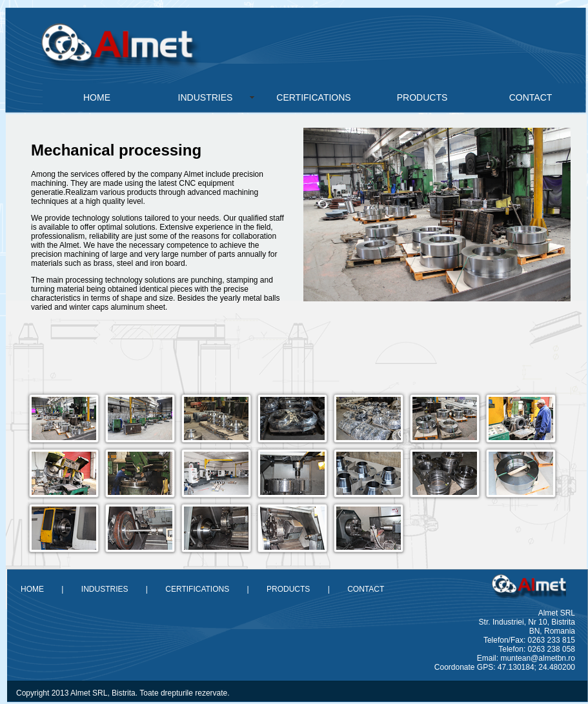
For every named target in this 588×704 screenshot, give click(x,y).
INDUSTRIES (206, 97)
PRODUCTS (422, 97)
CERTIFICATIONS (313, 97)
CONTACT (531, 97)
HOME (97, 97)
